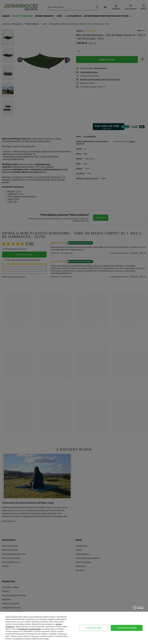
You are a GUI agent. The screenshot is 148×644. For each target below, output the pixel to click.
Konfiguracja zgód (93, 628)
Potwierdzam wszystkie (127, 628)
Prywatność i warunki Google (30, 629)
